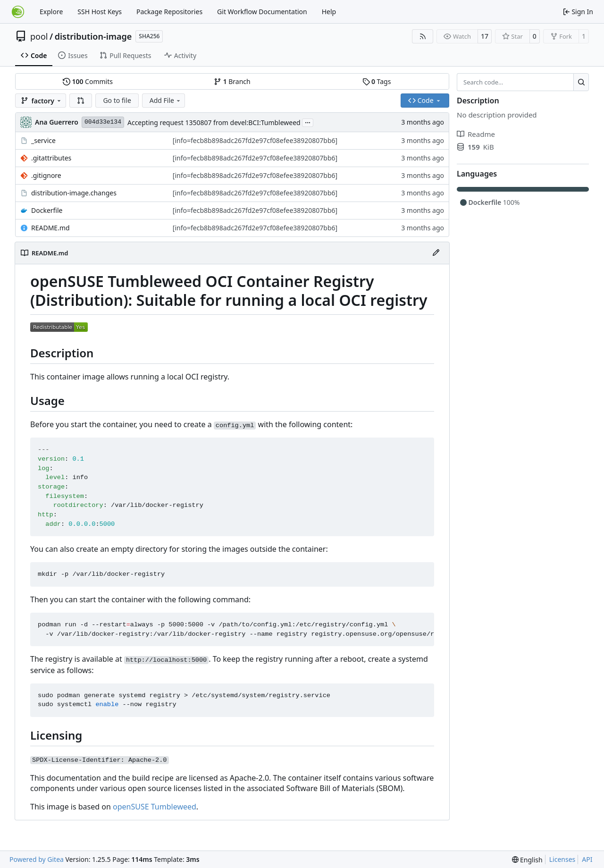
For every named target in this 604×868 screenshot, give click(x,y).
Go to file (117, 100)
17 (485, 36)
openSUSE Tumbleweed (155, 807)
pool (39, 36)
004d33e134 (103, 122)
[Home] (18, 12)
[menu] (527, 860)
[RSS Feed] (423, 36)
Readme (476, 134)
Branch (232, 81)
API (587, 859)
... (308, 122)
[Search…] (581, 82)
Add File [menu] (166, 100)
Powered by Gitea (37, 859)
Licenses (562, 859)
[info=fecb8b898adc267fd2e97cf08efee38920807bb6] (255, 140)
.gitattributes (51, 158)
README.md (50, 228)
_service (43, 140)
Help (329, 12)
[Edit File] (436, 253)
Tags (377, 81)
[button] (81, 101)
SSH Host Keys (100, 12)
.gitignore (46, 175)
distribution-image (93, 36)
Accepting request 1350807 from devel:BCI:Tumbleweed (214, 122)
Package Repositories (169, 12)
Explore (51, 12)
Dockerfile (47, 210)
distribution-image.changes (74, 193)
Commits (88, 81)
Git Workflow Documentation (262, 12)
